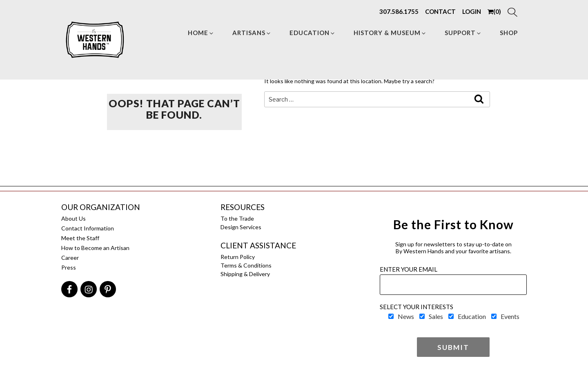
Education (313, 33)
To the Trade (237, 218)
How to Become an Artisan (95, 248)
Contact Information (88, 228)
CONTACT (440, 11)
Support (463, 33)
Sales (436, 316)
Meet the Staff (80, 238)
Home (201, 33)
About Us (73, 218)
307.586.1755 (399, 11)
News (406, 316)
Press (69, 267)
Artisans (252, 33)
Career (70, 258)
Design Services (241, 227)
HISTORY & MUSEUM (390, 33)
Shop (509, 33)
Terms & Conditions (246, 265)
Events (510, 316)
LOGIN (472, 11)
